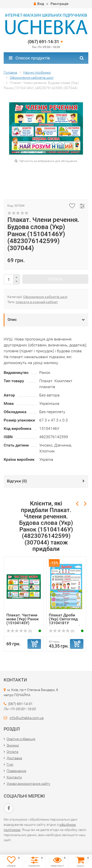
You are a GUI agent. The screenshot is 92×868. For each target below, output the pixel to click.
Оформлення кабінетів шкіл (45, 297)
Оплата (13, 752)
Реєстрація (59, 4)
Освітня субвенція (21, 739)
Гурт (10, 764)
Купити (55, 279)
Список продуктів (29, 58)
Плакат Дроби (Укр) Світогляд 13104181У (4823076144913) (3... (65, 623)
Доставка (14, 758)
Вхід (39, 4)
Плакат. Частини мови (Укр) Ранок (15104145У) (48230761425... (23, 621)
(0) (19, 631)
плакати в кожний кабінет (37, 302)
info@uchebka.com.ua (27, 718)
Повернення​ (16, 771)
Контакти (14, 777)
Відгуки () (17, 481)
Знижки (13, 745)
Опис (12, 319)
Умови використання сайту (28, 784)
